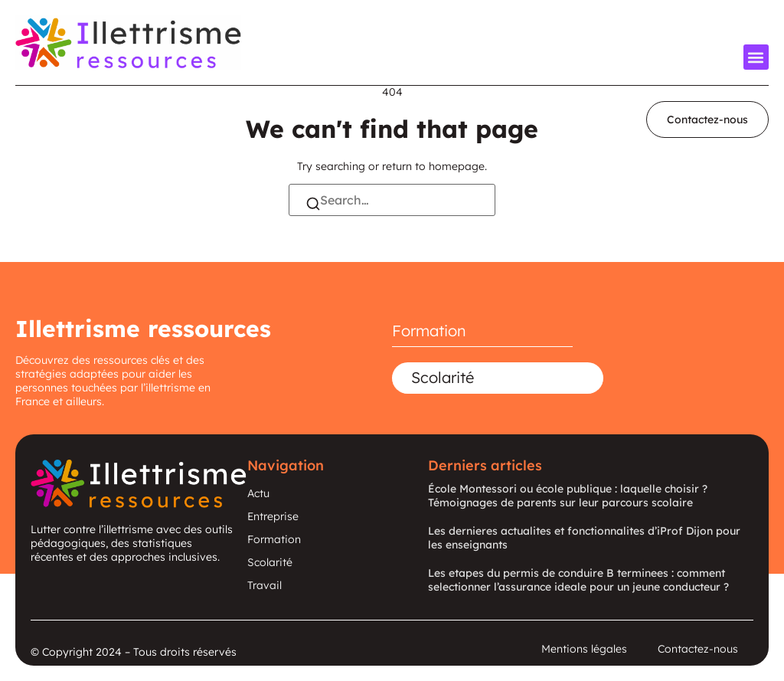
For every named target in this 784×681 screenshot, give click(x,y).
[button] (756, 57)
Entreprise (273, 516)
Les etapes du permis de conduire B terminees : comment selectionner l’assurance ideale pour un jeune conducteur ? (578, 580)
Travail (265, 585)
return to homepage (433, 166)
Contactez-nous (698, 649)
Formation (429, 331)
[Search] (313, 205)
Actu (258, 493)
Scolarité (443, 377)
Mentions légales (584, 649)
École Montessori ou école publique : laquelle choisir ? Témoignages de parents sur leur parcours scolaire (568, 496)
